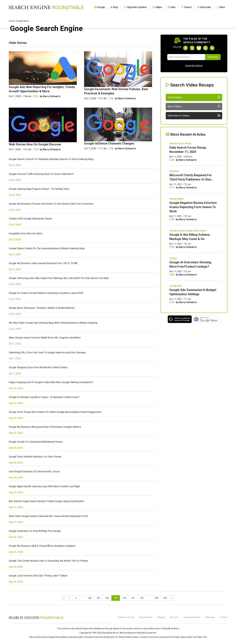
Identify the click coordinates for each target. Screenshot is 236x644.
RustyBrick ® (109, 633)
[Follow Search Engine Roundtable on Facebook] (185, 48)
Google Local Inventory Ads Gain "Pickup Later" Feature (38, 576)
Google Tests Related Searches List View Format (35, 457)
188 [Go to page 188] (107, 598)
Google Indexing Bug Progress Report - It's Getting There (39, 189)
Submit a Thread (126, 617)
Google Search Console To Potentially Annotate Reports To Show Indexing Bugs (51, 159)
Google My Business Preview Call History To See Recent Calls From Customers (51, 204)
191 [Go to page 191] (133, 598)
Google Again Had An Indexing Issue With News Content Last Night (44, 486)
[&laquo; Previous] (64, 598)
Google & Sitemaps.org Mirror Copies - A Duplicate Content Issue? (44, 397)
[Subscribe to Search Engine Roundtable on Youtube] (205, 48)
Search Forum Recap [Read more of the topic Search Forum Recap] (180, 144)
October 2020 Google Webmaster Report (31, 219)
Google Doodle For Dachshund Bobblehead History (36, 442)
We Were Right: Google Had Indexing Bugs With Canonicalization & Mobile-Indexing (53, 323)
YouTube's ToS (200, 637)
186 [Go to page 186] (90, 598)
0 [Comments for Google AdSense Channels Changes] (111, 149)
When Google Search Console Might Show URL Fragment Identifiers (45, 338)
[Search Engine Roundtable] (36, 619)
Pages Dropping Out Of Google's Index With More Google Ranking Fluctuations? (51, 382)
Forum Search (146, 617)
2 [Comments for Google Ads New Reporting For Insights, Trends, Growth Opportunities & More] (36, 96)
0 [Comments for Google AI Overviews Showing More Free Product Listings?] (172, 275)
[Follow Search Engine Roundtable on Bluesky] (199, 48)
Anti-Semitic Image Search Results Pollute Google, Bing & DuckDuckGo (47, 501)
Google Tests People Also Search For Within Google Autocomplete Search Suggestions (55, 412)
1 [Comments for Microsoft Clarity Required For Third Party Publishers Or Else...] (172, 188)
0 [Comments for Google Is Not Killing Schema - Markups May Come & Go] (172, 247)
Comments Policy (192, 617)
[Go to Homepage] (46, 7)
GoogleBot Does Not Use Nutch (26, 234)
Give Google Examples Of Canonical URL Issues (34, 472)
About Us (174, 617)
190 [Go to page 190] (124, 598)
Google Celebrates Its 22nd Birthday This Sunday (35, 531)
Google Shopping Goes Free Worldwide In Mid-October (38, 367)
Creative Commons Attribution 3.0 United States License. (112, 637)
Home (12, 21)
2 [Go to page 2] (76, 598)
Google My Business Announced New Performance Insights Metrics (45, 427)
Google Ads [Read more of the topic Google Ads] (176, 286)
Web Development (128, 633)
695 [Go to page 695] (157, 598)
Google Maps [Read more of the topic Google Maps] (177, 199)
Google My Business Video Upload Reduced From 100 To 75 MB (43, 263)
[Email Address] (186, 57)
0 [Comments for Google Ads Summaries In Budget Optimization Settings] (172, 302)
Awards (161, 617)
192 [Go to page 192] (142, 598)
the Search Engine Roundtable (86, 629)
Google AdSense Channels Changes (109, 143)
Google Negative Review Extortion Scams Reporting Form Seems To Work (193, 207)
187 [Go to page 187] (98, 598)
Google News (23, 21)
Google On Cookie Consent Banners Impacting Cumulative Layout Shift (46, 293)
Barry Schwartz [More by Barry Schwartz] (52, 96)
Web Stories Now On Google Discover (35, 144)
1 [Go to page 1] (70, 598)
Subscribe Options (194, 66)
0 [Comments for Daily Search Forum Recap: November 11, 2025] (172, 160)
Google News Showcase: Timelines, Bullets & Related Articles (42, 308)
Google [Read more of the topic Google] (173, 258)
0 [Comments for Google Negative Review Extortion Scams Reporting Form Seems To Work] (172, 219)
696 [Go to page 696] (165, 598)
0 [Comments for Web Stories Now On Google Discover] (36, 149)
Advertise (210, 617)
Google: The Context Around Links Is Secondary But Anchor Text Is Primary (48, 561)
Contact (223, 617)
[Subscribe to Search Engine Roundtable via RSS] (212, 48)
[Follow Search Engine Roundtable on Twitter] (192, 48)
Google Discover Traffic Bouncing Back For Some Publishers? (41, 174)
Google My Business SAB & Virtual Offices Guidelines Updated (42, 546)
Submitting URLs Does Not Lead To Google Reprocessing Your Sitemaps (47, 353)
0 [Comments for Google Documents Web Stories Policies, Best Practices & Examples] (111, 98)
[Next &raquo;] (172, 598)
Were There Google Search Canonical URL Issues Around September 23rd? (48, 516)
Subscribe (213, 57)
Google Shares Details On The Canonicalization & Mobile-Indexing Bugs (47, 248)
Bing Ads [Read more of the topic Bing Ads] (174, 171)
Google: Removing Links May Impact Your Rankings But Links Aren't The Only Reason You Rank (59, 278)
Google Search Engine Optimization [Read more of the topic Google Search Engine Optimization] (188, 231)
